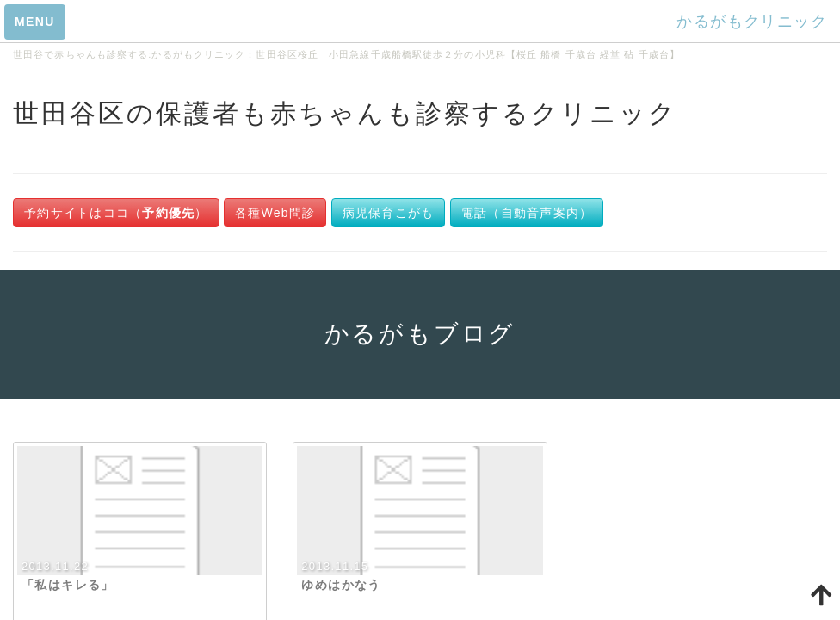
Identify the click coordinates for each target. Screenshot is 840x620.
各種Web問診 (275, 213)
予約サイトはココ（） (116, 213)
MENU (35, 22)
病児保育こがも (389, 213)
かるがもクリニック (752, 22)
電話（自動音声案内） (527, 213)
